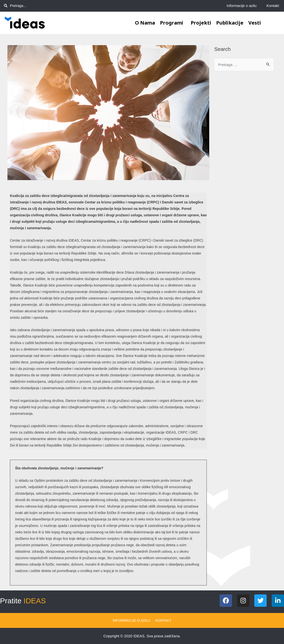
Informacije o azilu (242, 6)
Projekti (201, 23)
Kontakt (273, 6)
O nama (145, 23)
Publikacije (230, 23)
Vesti (255, 23)
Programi (173, 23)
